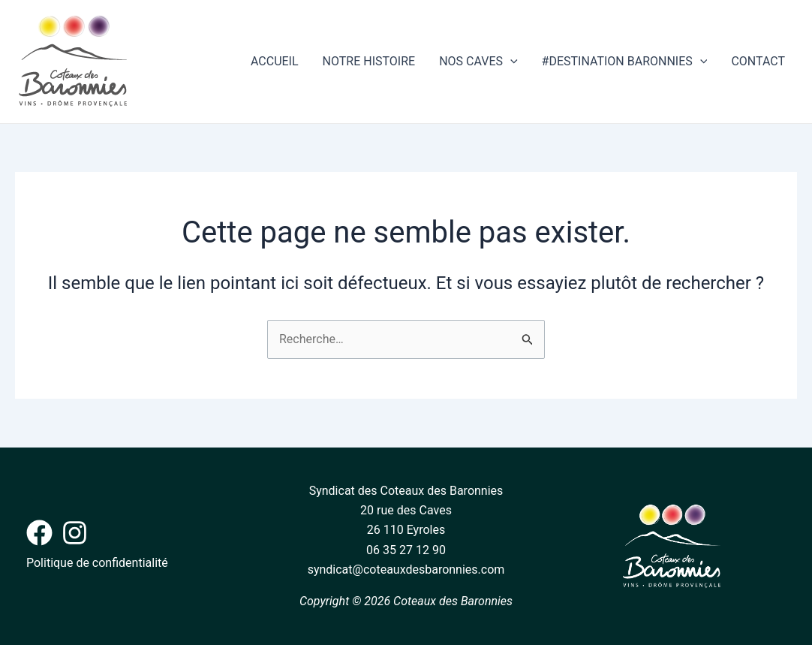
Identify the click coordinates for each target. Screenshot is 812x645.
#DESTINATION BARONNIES (625, 62)
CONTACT (758, 61)
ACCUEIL (275, 61)
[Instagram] (75, 533)
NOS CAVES (478, 62)
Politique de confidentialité (97, 563)
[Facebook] (39, 533)
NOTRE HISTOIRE (369, 61)
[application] (510, 62)
